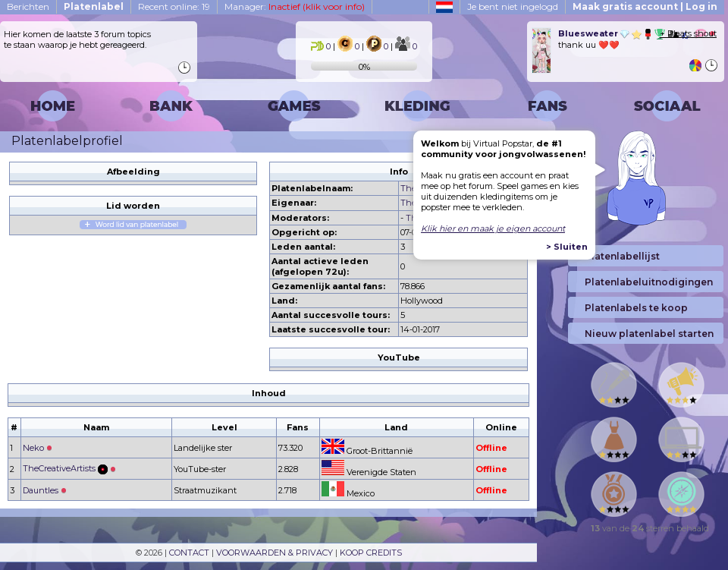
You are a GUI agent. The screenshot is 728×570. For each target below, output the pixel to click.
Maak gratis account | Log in (645, 6)
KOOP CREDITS (371, 553)
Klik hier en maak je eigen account (493, 228)
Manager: (295, 6)
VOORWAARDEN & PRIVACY (275, 553)
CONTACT (189, 553)
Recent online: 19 (174, 6)
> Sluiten (567, 247)
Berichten (28, 6)
